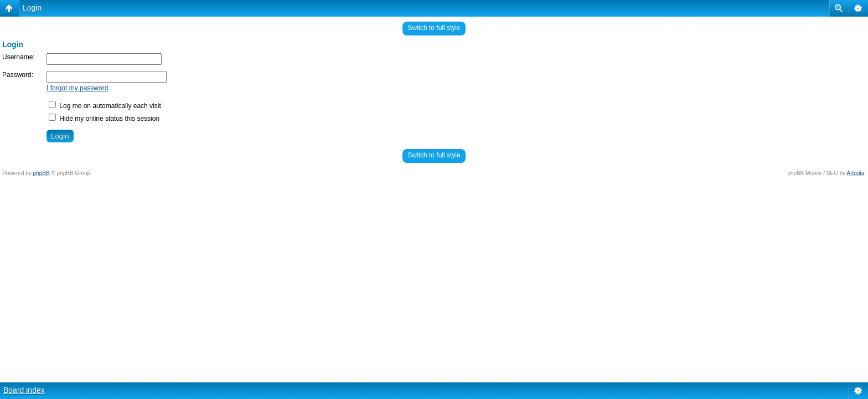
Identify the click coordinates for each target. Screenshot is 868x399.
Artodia (856, 173)
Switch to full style (434, 28)
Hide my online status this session (104, 119)
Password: (18, 75)
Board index (24, 390)
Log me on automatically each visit (105, 106)
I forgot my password (77, 88)
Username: (19, 57)
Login (32, 8)
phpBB (42, 173)
